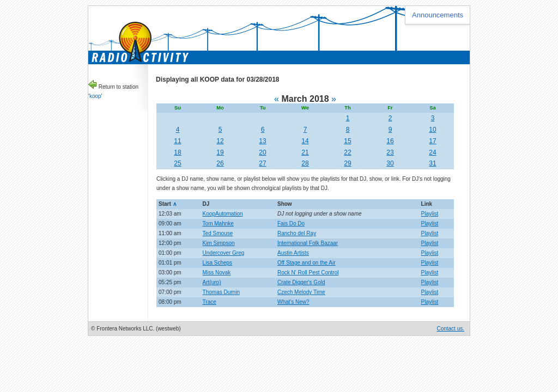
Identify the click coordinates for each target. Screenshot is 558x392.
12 (220, 141)
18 (177, 152)
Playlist (430, 214)
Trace (210, 302)
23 (390, 152)
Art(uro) (212, 282)
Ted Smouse (218, 233)
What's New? (293, 302)
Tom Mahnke (218, 223)
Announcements (438, 15)
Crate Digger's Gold (301, 282)
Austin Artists (293, 253)
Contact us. (450, 329)
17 (432, 141)
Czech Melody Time (301, 292)
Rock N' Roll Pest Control (308, 272)
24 (432, 152)
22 (347, 152)
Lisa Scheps (217, 263)
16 (390, 141)
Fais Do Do (291, 223)
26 (220, 163)
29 (347, 163)
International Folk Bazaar (308, 243)
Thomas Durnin (221, 292)
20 (262, 152)
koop (95, 96)
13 (262, 141)
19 (220, 152)
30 (390, 163)
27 (262, 163)
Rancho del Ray (297, 233)
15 (347, 141)
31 (432, 163)
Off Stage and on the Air (307, 263)
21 (305, 152)
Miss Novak (217, 272)
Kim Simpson (219, 243)
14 (305, 141)
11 (177, 141)
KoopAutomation (223, 214)
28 (305, 163)
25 (177, 163)
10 (432, 130)
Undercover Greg (224, 253)
